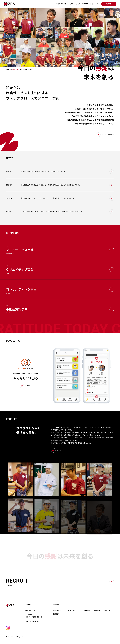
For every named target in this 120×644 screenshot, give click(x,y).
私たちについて (61, 4)
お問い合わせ (94, 4)
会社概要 (97, 610)
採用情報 (109, 4)
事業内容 (85, 4)
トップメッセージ (74, 4)
